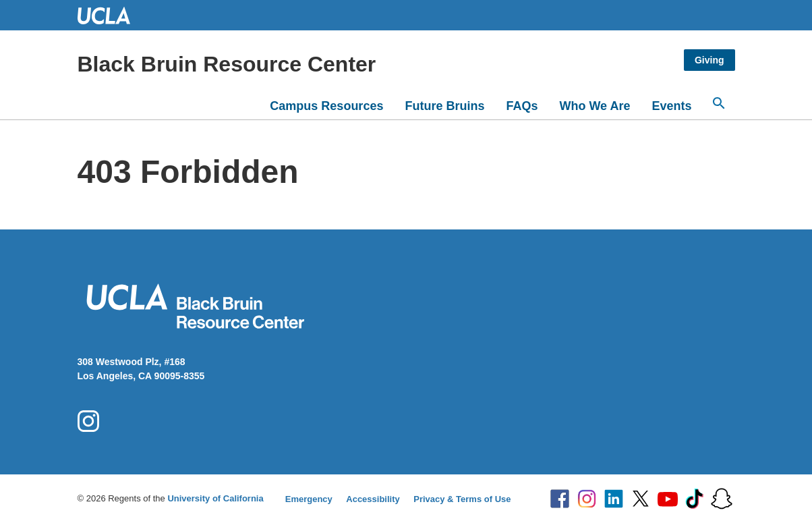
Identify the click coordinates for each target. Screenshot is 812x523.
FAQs (522, 106)
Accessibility (373, 499)
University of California (215, 498)
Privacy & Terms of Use (462, 499)
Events (671, 106)
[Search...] (719, 103)
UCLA (110, 15)
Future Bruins (444, 106)
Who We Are (594, 106)
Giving (709, 60)
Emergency (309, 499)
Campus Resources (326, 106)
